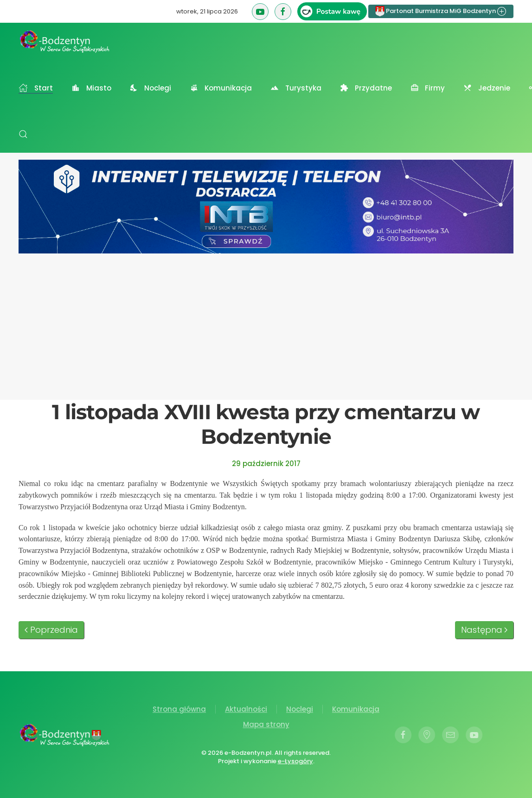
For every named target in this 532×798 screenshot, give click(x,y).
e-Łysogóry (294, 761)
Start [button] (36, 88)
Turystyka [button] (296, 88)
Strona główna (179, 710)
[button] (23, 134)
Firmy (428, 88)
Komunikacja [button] (221, 88)
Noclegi (300, 710)
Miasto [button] (91, 88)
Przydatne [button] (366, 88)
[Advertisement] (266, 323)
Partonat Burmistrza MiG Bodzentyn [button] (441, 11)
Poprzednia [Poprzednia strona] (51, 630)
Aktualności (246, 710)
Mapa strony (266, 726)
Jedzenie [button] (487, 88)
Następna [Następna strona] (484, 630)
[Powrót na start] (65, 41)
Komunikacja (356, 710)
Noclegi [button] (151, 88)
